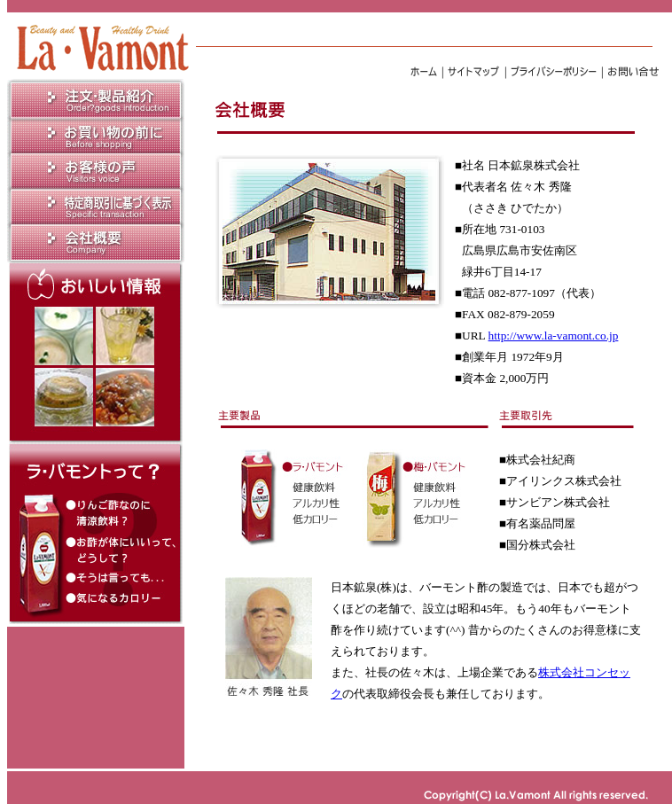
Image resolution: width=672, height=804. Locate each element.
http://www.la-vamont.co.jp (554, 336)
